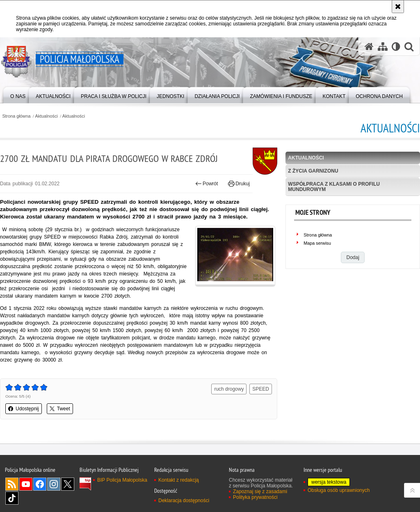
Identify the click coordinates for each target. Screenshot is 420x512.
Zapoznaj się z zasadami (260, 492)
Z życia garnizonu (313, 171)
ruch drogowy (229, 389)
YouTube (26, 484)
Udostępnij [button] (24, 409)
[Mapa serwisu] (383, 47)
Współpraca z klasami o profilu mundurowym (334, 187)
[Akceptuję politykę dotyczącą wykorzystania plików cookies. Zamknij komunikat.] (398, 7)
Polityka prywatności (255, 497)
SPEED (261, 389)
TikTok (12, 498)
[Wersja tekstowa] (396, 47)
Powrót (207, 184)
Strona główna (16, 116)
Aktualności (47, 116)
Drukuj (239, 184)
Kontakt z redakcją (179, 480)
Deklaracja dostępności (184, 501)
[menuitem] (18, 94)
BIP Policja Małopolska (122, 480)
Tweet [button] (60, 409)
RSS (12, 484)
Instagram (54, 484)
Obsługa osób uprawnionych (339, 490)
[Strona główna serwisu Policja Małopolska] (369, 47)
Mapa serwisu (317, 243)
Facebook (40, 484)
